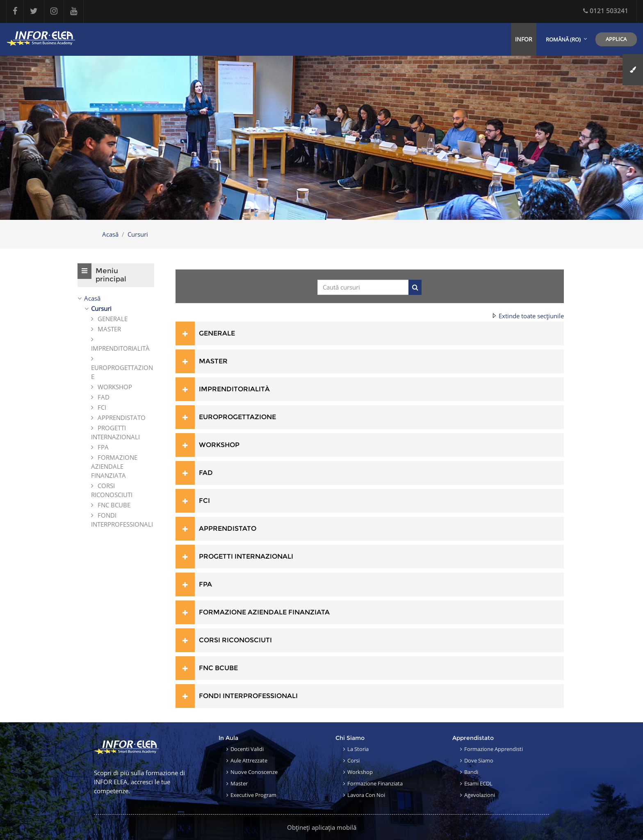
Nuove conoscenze (254, 772)
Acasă (110, 234)
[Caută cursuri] (363, 287)
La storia (358, 749)
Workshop (360, 772)
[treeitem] (116, 411)
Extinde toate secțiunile (531, 316)
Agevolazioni (480, 795)
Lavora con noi (366, 795)
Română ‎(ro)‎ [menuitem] (563, 39)
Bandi (471, 772)
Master (239, 783)
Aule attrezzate (249, 760)
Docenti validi (247, 749)
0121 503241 (606, 11)
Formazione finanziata (375, 783)
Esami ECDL (478, 783)
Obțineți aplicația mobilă (322, 827)
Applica (616, 39)
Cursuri (138, 234)
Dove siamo (479, 760)
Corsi (353, 760)
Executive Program (253, 795)
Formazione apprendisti (494, 749)
